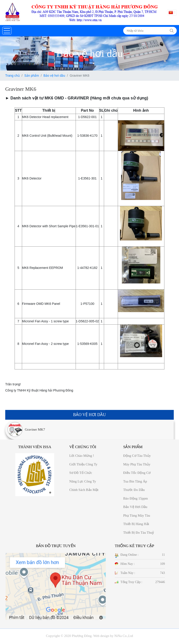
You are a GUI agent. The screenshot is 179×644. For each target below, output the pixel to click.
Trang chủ (13, 76)
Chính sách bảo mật (84, 490)
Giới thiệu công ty (83, 464)
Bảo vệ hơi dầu (54, 76)
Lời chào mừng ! (82, 456)
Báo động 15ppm (136, 498)
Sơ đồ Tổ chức (81, 473)
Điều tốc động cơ (137, 473)
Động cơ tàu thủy (137, 456)
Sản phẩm (32, 76)
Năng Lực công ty (83, 481)
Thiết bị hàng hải (136, 524)
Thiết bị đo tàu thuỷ (139, 533)
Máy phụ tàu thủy (137, 464)
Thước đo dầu (134, 490)
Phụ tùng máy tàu (137, 515)
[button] (7, 31)
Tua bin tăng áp (135, 481)
